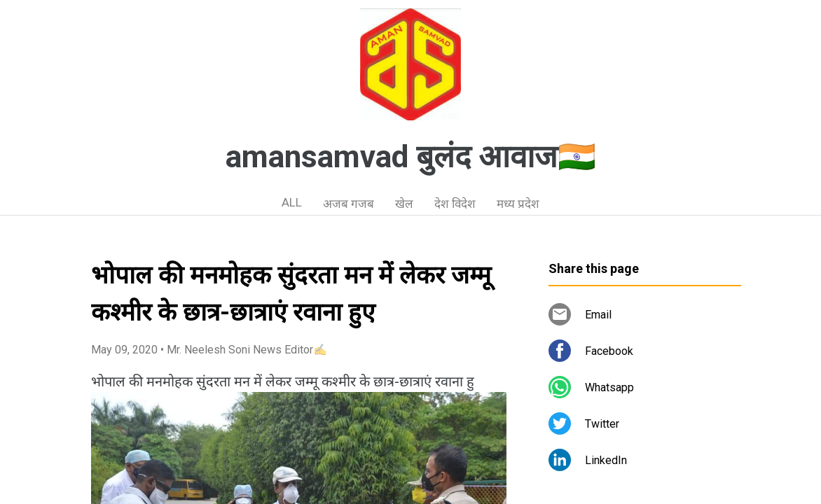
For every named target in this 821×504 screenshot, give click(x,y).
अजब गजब (349, 204)
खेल (404, 204)
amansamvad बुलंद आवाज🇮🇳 (411, 157)
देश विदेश (455, 204)
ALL (292, 202)
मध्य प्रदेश (518, 204)
